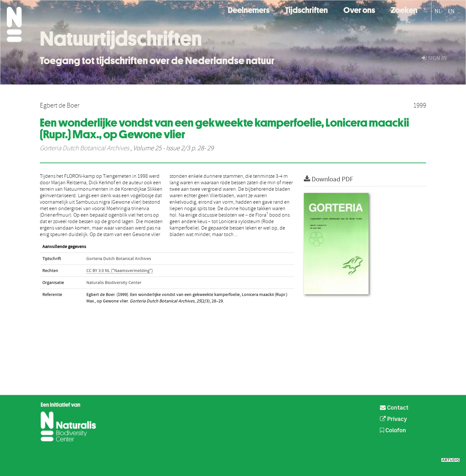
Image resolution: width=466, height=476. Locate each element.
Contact (394, 408)
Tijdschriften (306, 9)
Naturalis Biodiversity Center (114, 283)
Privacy (394, 419)
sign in (434, 58)
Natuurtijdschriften (121, 39)
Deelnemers (249, 9)
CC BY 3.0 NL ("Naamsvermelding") (120, 271)
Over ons (359, 9)
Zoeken (404, 9)
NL (438, 11)
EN (451, 11)
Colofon (393, 431)
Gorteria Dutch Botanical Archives (84, 148)
